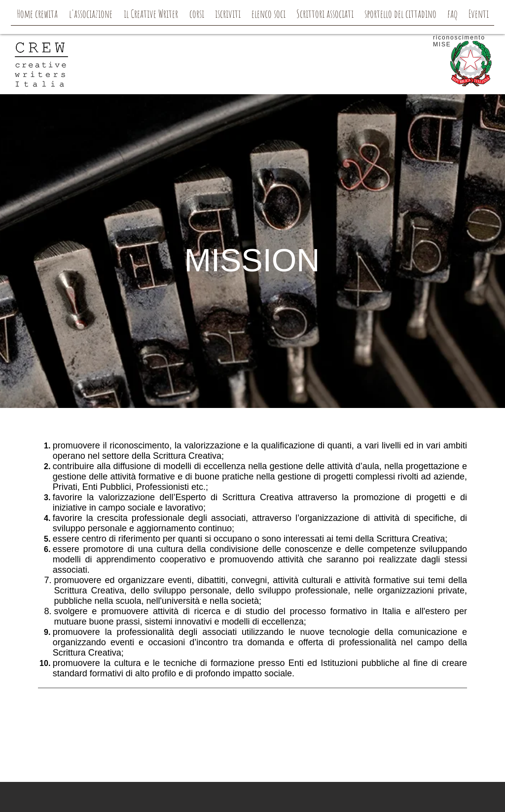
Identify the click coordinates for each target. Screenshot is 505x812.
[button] (90, 17)
